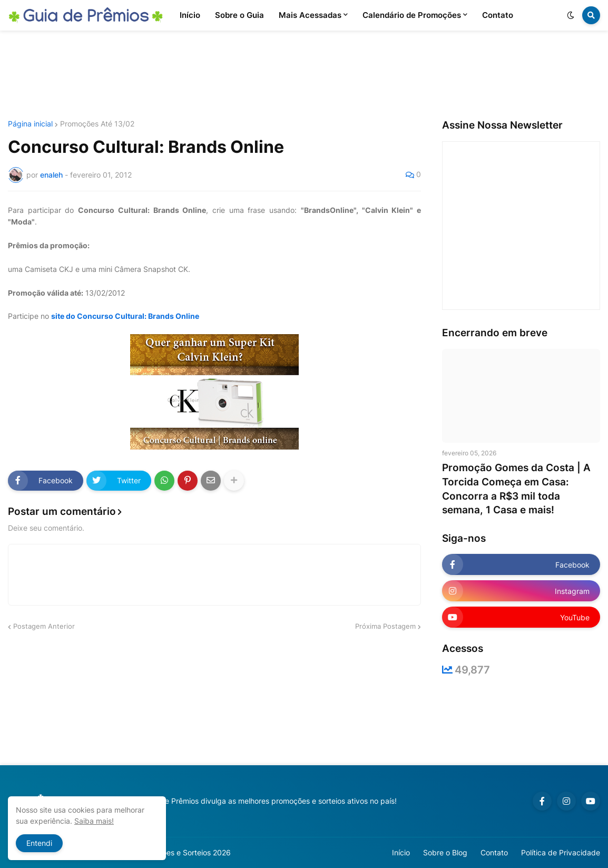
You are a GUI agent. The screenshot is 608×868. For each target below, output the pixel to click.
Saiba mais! (94, 821)
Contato (494, 852)
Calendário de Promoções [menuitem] (412, 15)
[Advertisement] (304, 75)
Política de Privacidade (561, 852)
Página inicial (30, 124)
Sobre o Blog (445, 852)
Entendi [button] (39, 843)
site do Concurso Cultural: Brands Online (125, 316)
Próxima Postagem (385, 626)
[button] (571, 15)
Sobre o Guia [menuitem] (239, 15)
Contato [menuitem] (498, 15)
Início (401, 852)
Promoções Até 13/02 (97, 124)
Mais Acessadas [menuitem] (310, 15)
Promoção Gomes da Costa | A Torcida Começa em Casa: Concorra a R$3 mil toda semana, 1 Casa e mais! (516, 489)
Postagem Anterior (44, 626)
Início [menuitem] (190, 15)
